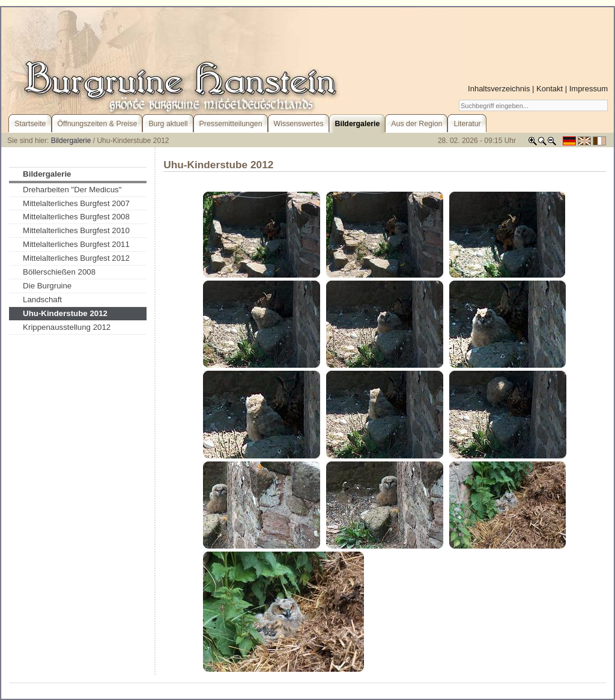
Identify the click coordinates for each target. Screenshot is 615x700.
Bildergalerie (71, 141)
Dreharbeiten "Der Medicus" (72, 190)
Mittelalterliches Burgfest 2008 (76, 217)
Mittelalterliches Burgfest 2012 (76, 258)
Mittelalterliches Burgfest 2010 (76, 230)
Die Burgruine (47, 286)
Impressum (589, 89)
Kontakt (550, 89)
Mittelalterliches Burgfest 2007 (76, 203)
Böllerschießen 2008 (59, 272)
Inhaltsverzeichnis (499, 89)
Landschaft (42, 300)
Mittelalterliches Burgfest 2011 (76, 244)
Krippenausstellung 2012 (67, 327)
